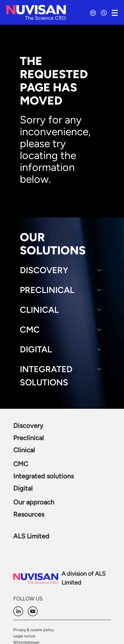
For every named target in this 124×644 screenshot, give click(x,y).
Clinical (39, 310)
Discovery (44, 270)
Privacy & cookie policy (34, 630)
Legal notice (24, 636)
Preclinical (47, 290)
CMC (30, 330)
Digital (36, 349)
